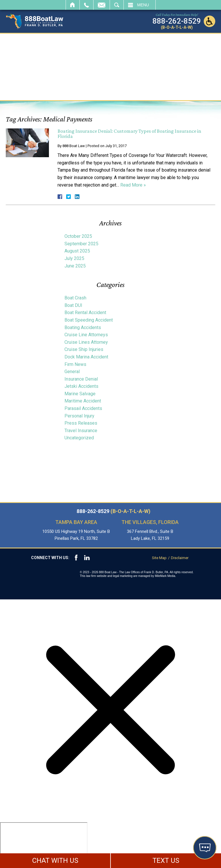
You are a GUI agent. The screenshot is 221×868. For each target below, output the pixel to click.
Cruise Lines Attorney (86, 342)
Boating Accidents (83, 327)
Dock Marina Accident (86, 357)
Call (86, 5)
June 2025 (75, 266)
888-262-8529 (114, 511)
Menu (143, 5)
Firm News (75, 364)
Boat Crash (75, 298)
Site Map (159, 558)
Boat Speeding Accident (89, 320)
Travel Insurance (81, 431)
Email (102, 5)
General (72, 372)
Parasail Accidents (83, 408)
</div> (44, 844)
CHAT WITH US (55, 861)
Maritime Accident (83, 401)
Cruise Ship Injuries (84, 349)
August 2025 (77, 251)
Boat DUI (73, 305)
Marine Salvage (80, 394)
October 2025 (78, 236)
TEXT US (166, 861)
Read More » (133, 185)
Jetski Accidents (81, 386)
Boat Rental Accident (85, 313)
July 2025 (74, 258)
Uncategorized (79, 438)
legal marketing (123, 576)
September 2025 (81, 244)
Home (73, 5)
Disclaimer (180, 558)
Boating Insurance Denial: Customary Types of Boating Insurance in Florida (129, 134)
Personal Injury (79, 416)
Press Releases (81, 423)
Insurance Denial (81, 379)
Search (117, 5)
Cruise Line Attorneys (86, 335)
